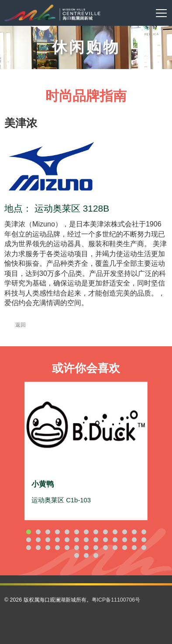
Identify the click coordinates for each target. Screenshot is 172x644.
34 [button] (96, 548)
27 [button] (28, 548)
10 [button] (115, 532)
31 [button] (67, 548)
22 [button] (105, 540)
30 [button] (57, 548)
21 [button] (96, 540)
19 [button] (76, 540)
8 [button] (96, 532)
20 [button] (86, 540)
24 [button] (124, 540)
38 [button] (134, 548)
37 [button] (124, 548)
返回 (15, 325)
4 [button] (57, 532)
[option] (86, 451)
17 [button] (57, 540)
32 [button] (76, 548)
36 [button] (115, 548)
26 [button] (144, 540)
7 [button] (86, 532)
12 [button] (134, 532)
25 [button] (134, 540)
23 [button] (115, 540)
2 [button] (38, 532)
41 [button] (86, 555)
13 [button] (144, 532)
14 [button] (28, 540)
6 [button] (76, 532)
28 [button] (38, 548)
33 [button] (86, 548)
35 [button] (105, 548)
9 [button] (105, 532)
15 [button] (38, 540)
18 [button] (67, 540)
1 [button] (28, 532)
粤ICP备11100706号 (116, 600)
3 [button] (48, 532)
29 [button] (48, 548)
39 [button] (144, 548)
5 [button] (67, 532)
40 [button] (76, 555)
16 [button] (48, 540)
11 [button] (124, 532)
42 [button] (96, 555)
